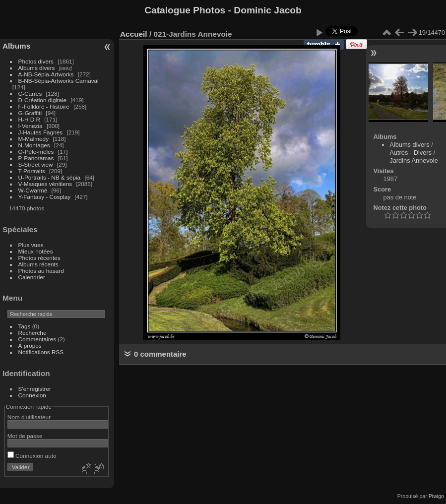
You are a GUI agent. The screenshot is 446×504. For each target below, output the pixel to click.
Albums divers (37, 68)
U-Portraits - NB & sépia (50, 177)
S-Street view (36, 164)
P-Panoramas (36, 158)
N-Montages (34, 145)
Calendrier (32, 277)
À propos (30, 346)
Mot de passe (25, 436)
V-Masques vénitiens (45, 184)
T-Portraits (32, 171)
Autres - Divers (411, 153)
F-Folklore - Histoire (44, 106)
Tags (25, 326)
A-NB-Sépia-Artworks (46, 74)
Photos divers (36, 61)
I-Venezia (31, 126)
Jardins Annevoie (414, 160)
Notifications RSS (41, 352)
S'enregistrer (35, 389)
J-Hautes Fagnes (41, 132)
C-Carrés (30, 94)
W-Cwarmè (33, 190)
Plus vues (31, 245)
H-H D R (29, 119)
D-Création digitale (42, 100)
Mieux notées (36, 251)
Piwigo (436, 496)
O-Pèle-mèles (36, 152)
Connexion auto (32, 456)
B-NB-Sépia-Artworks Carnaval (59, 81)
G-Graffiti (30, 113)
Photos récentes (39, 258)
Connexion (32, 395)
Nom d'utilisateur (29, 417)
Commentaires (37, 339)
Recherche (32, 333)
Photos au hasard (41, 271)
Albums (16, 46)
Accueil (134, 34)
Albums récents (38, 264)
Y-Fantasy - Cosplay (45, 197)
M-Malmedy (33, 139)
